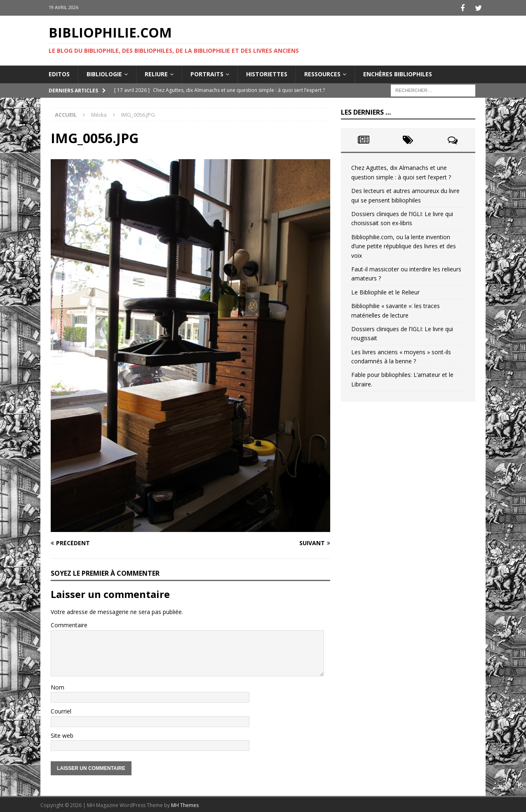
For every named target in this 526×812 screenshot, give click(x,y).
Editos (59, 73)
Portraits (207, 73)
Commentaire (69, 624)
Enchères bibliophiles (398, 73)
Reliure (156, 73)
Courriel (61, 710)
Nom (58, 686)
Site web (62, 734)
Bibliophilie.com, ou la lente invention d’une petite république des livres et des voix (404, 245)
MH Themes (185, 804)
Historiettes (267, 73)
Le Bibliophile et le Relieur (385, 291)
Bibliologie (104, 73)
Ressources (322, 73)
